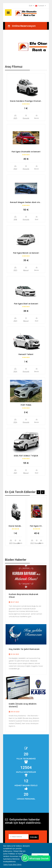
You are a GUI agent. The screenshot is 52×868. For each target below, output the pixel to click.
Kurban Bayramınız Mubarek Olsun (24, 596)
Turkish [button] (41, 6)
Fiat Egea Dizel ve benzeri (26, 304)
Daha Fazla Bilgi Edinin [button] (12, 865)
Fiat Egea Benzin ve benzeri (26, 253)
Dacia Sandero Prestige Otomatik (26, 101)
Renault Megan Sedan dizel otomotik (28, 202)
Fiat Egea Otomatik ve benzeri (26, 152)
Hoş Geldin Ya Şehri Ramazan (24, 649)
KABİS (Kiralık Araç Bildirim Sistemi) (23, 705)
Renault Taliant (26, 354)
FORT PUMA (26, 405)
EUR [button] (31, 6)
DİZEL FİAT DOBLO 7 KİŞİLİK (26, 456)
